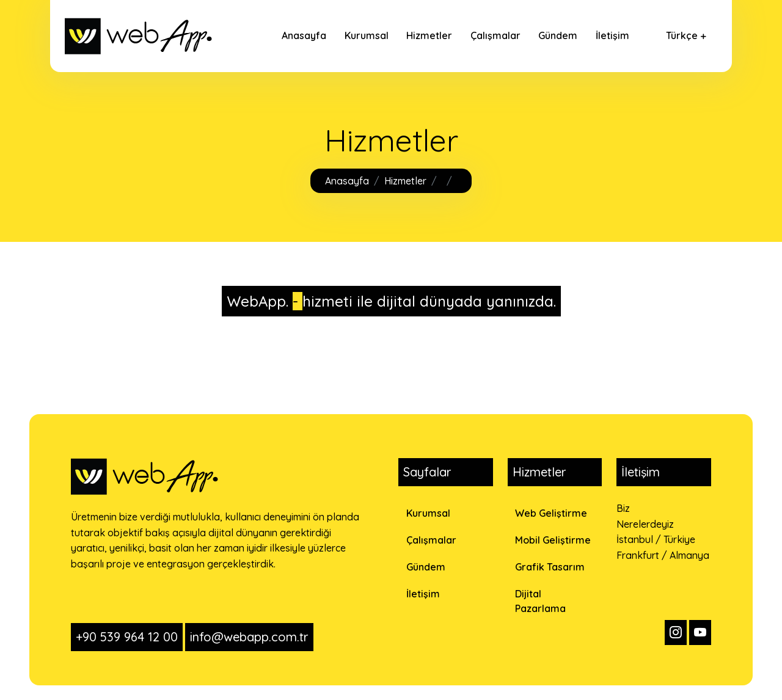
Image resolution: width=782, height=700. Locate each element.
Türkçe (682, 35)
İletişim (612, 35)
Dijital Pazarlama (540, 601)
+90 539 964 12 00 (127, 637)
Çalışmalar (495, 35)
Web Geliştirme (551, 513)
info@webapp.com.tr (249, 637)
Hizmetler (429, 35)
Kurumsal (367, 35)
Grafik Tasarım (550, 567)
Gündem (558, 35)
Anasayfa (304, 35)
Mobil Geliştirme (553, 540)
